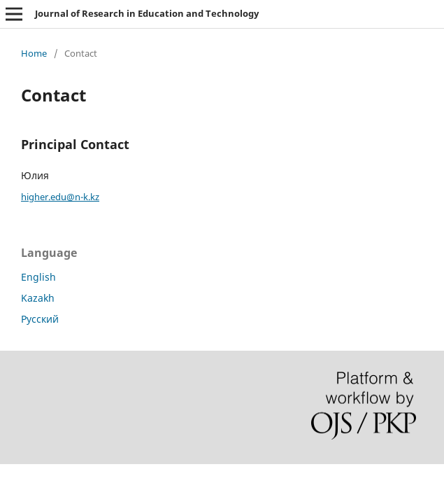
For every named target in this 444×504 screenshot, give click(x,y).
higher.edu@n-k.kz (60, 197)
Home (34, 53)
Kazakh (38, 298)
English (38, 277)
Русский (40, 319)
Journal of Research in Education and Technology (147, 13)
